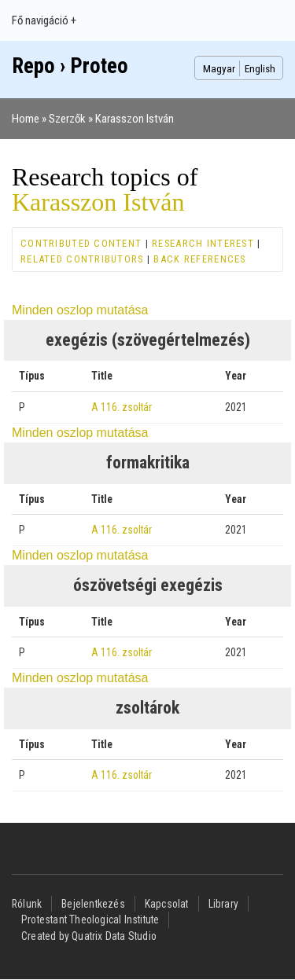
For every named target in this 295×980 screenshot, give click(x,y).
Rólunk (27, 904)
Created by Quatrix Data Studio (89, 936)
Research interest (203, 243)
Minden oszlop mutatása (80, 310)
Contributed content (81, 243)
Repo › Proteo (70, 66)
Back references (199, 259)
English (260, 68)
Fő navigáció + (44, 20)
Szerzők (67, 119)
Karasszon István (135, 119)
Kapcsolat (167, 904)
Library (223, 904)
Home (26, 119)
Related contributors (82, 259)
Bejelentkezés (93, 904)
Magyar (219, 68)
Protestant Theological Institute (90, 919)
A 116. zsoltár (122, 407)
